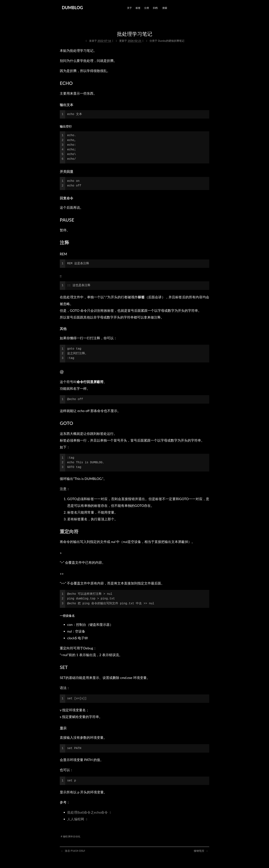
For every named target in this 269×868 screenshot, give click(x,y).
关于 (129, 8)
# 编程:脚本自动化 (71, 836)
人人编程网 (76, 819)
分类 (147, 8)
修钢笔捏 (199, 851)
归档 (155, 8)
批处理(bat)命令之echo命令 (88, 812)
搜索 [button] (165, 8)
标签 (138, 8)
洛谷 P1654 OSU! (75, 851)
